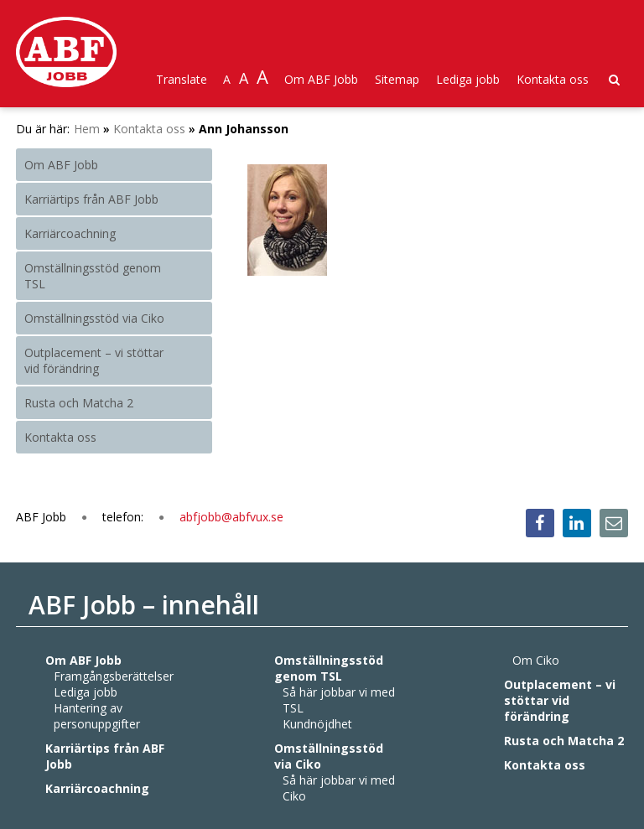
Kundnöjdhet (317, 724)
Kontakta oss (553, 79)
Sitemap (397, 79)
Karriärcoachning (70, 233)
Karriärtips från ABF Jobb (91, 199)
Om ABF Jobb (321, 79)
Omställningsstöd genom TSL (93, 276)
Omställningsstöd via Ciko (94, 318)
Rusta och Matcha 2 (79, 403)
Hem (87, 129)
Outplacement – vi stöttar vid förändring (94, 360)
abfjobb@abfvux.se (231, 517)
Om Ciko (536, 660)
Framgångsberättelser (114, 676)
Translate (182, 79)
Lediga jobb (468, 79)
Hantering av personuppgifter (97, 716)
